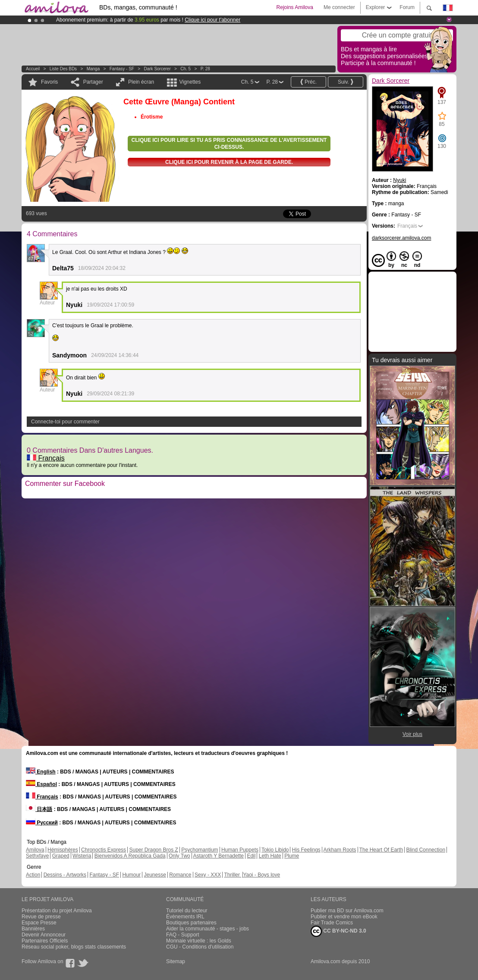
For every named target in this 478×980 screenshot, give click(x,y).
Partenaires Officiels (45, 941)
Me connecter (339, 7)
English (41, 772)
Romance (180, 875)
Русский (42, 823)
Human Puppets (240, 850)
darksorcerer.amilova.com (401, 238)
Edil (251, 856)
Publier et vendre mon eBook (344, 917)
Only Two (179, 856)
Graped (61, 856)
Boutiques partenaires (191, 923)
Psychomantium (200, 850)
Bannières (33, 929)
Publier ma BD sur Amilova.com (347, 911)
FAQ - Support (183, 935)
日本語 (39, 809)
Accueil (33, 69)
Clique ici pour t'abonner (212, 20)
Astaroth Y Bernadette (218, 856)
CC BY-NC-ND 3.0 (338, 931)
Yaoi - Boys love (261, 875)
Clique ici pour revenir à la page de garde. (229, 162)
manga (93, 69)
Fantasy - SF (122, 69)
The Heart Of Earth (381, 850)
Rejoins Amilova (295, 7)
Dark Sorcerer (157, 69)
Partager (93, 82)
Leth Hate (270, 856)
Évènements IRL (185, 917)
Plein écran (141, 82)
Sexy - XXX (208, 875)
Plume (292, 856)
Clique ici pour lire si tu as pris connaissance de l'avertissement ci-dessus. (229, 144)
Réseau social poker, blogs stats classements (74, 947)
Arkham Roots (340, 850)
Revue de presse (41, 917)
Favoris (49, 82)
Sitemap (176, 961)
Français (46, 458)
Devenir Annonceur (44, 935)
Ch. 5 (186, 69)
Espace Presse (39, 923)
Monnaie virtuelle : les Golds (199, 941)
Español (41, 784)
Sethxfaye (37, 856)
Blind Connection (426, 850)
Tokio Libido (275, 850)
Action (33, 875)
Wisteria (82, 856)
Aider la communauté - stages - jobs (208, 929)
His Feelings (306, 850)
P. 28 (205, 69)
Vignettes (190, 82)
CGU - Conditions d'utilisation (200, 947)
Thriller (233, 875)
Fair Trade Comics (332, 923)
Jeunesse (155, 875)
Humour (131, 875)
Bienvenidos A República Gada (130, 856)
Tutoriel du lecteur (187, 911)
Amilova (35, 850)
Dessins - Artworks (65, 875)
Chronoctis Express (104, 850)
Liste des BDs (63, 69)
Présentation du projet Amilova (57, 911)
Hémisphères (63, 850)
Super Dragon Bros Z (153, 850)
